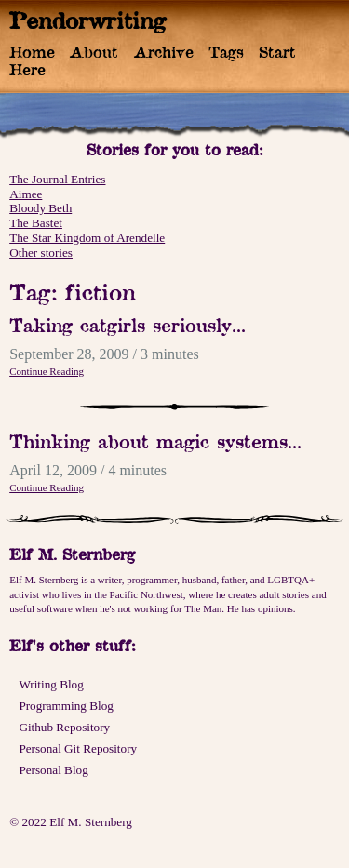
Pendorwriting (88, 20)
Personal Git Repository (78, 748)
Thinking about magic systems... (155, 441)
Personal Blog (53, 770)
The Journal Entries (57, 179)
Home (32, 52)
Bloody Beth (40, 208)
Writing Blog (51, 684)
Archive (164, 52)
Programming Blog (66, 706)
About (94, 52)
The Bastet (36, 223)
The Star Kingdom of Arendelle (87, 238)
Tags (226, 52)
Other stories (41, 253)
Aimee (26, 194)
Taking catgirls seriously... (128, 325)
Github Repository (64, 727)
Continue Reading (47, 371)
